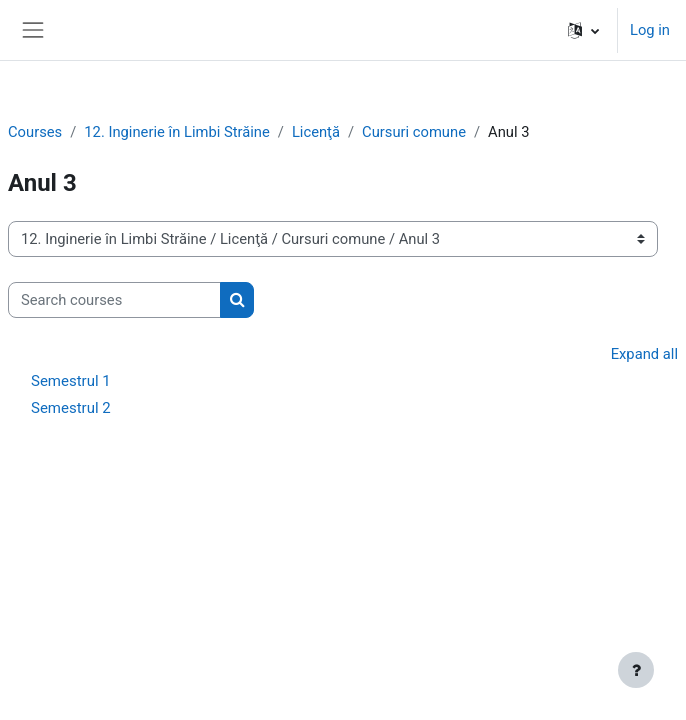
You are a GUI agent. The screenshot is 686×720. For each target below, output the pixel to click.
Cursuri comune (414, 132)
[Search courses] (114, 300)
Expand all (644, 354)
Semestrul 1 (71, 381)
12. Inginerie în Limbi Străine (177, 132)
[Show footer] (636, 670)
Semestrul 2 (71, 408)
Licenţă (316, 132)
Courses (35, 132)
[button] (583, 30)
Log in (650, 30)
